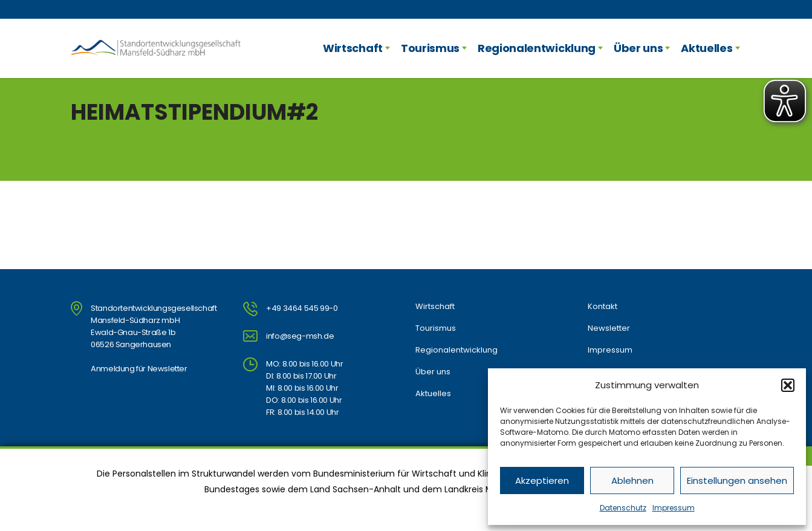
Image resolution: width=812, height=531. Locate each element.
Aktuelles (706, 48)
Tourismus (430, 48)
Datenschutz (623, 508)
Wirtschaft (353, 48)
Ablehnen (632, 481)
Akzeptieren (542, 481)
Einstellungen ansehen (737, 481)
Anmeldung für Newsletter (139, 369)
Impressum (674, 508)
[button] (788, 385)
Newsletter (609, 328)
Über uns (638, 48)
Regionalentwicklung (537, 48)
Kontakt (603, 307)
